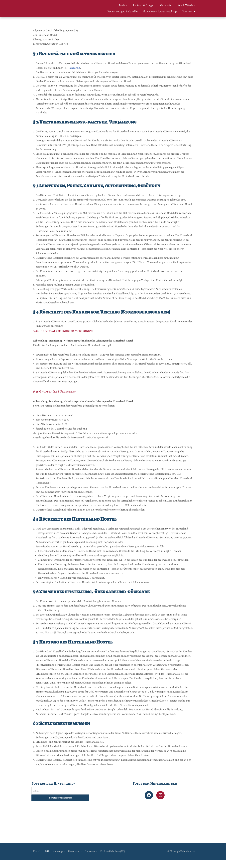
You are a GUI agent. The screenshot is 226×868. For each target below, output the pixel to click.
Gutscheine (167, 5)
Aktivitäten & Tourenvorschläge (160, 11)
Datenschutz (75, 860)
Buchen (123, 5)
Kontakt (37, 860)
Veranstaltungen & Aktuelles (123, 11)
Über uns (189, 11)
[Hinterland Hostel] (113, 830)
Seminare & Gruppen (144, 5)
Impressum (91, 860)
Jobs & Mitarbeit (186, 5)
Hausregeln (74, 68)
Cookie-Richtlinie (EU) (112, 860)
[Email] (60, 799)
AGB (47, 860)
